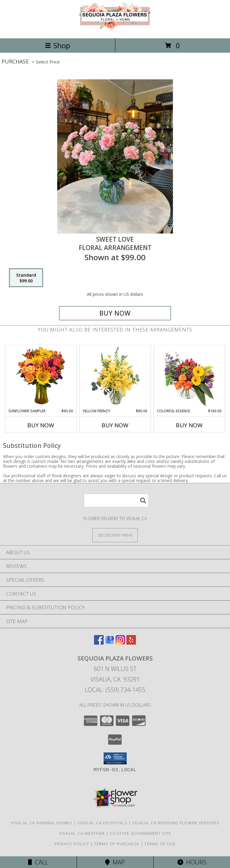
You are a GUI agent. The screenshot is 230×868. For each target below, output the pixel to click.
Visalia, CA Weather (82, 833)
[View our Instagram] (120, 643)
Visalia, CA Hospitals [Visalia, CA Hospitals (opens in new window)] (102, 823)
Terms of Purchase (117, 844)
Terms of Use (160, 844)
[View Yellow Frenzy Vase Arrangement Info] (115, 377)
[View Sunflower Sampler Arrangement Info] (41, 377)
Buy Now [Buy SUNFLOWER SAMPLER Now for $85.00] (41, 425)
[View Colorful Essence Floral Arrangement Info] (189, 377)
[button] (115, 758)
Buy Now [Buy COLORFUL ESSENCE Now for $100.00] (189, 425)
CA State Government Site (140, 833)
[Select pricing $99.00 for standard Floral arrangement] (26, 278)
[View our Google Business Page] (110, 643)
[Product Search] (116, 500)
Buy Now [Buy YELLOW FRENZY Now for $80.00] (115, 425)
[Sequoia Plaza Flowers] (115, 29)
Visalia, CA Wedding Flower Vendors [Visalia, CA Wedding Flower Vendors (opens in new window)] (176, 823)
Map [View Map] (115, 862)
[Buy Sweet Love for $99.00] (115, 313)
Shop (57, 45)
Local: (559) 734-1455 (115, 690)
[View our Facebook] (99, 643)
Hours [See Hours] (192, 862)
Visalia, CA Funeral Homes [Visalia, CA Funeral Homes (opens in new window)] (42, 823)
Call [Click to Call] (38, 862)
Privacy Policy (72, 844)
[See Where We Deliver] (115, 535)
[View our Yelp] (131, 643)
